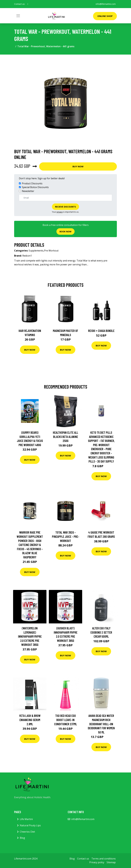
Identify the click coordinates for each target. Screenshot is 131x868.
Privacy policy (97, 862)
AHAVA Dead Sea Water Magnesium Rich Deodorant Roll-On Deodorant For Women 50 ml (101, 724)
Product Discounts (32, 183)
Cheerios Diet (27, 832)
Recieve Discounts (65, 207)
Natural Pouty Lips (30, 825)
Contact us (83, 859)
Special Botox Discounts (35, 187)
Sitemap (111, 862)
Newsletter (28, 191)
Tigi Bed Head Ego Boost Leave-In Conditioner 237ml (66, 720)
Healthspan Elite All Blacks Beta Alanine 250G (65, 437)
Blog (22, 838)
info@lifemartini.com (106, 4)
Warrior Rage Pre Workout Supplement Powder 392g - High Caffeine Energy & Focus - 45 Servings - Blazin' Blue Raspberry (30, 545)
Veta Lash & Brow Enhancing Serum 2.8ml (30, 720)
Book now (65, 232)
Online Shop (105, 16)
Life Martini (26, 819)
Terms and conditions (104, 859)
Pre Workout (51, 251)
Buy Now (78, 166)
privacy (60, 212)
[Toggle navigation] (18, 16)
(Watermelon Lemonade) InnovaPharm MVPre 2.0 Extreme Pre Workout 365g (30, 636)
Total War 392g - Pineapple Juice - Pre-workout (66, 536)
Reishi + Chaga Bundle (101, 331)
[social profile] (28, 4)
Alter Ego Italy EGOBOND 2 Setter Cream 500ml (101, 632)
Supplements (36, 251)
